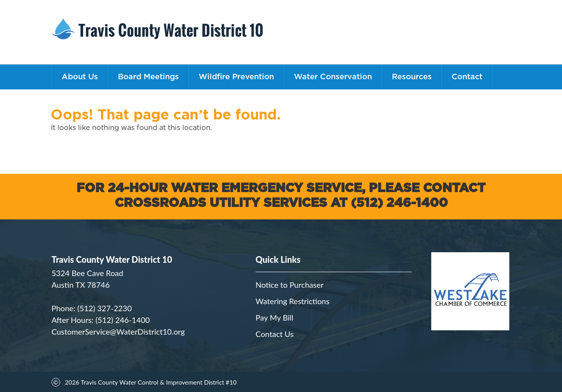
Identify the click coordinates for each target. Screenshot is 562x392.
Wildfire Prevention (236, 77)
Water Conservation (333, 77)
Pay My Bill (275, 317)
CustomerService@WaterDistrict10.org (118, 331)
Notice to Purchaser (290, 285)
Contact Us (275, 334)
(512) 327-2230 (104, 308)
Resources (412, 77)
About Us (80, 77)
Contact (467, 77)
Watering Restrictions (293, 301)
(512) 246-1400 (123, 320)
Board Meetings (148, 77)
